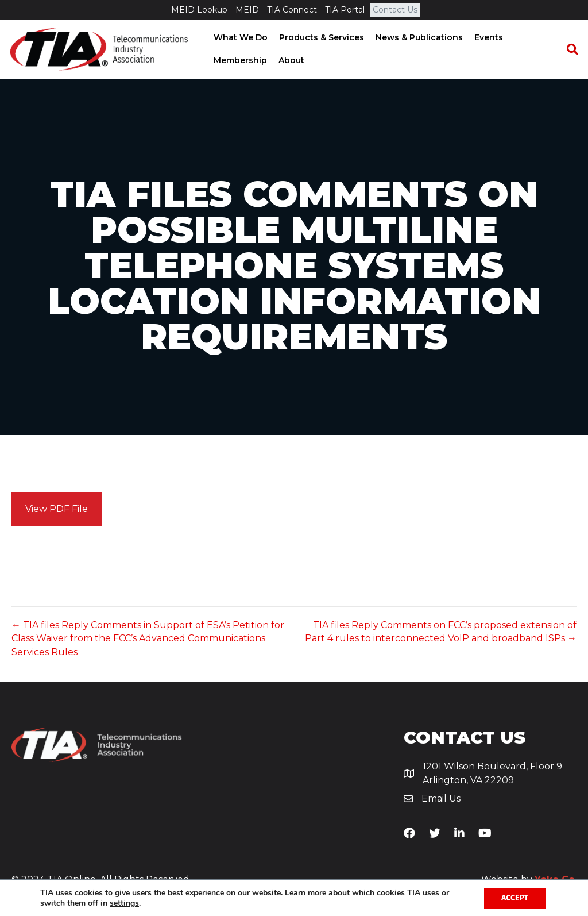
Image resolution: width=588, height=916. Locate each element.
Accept (515, 898)
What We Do (240, 37)
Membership (240, 60)
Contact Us (395, 10)
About (291, 60)
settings (124, 903)
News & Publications (419, 37)
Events (488, 37)
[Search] (568, 49)
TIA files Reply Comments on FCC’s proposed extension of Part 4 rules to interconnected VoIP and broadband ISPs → (441, 632)
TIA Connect (292, 10)
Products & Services (321, 37)
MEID (247, 10)
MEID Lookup (199, 10)
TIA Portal (345, 10)
